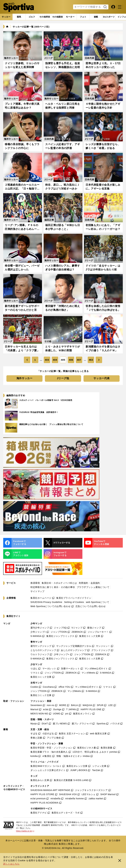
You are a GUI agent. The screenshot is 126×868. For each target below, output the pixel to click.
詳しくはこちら (11, 864)
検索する (105, 7)
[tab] (32, 17)
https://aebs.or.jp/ (25, 831)
